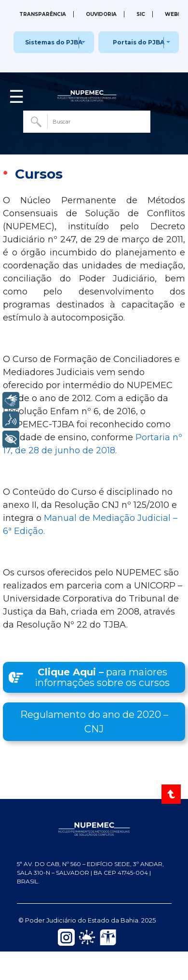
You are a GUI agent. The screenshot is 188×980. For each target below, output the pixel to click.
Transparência (43, 14)
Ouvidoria (101, 14)
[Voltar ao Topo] (172, 794)
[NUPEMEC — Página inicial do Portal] (94, 828)
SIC (141, 14)
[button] (94, 677)
